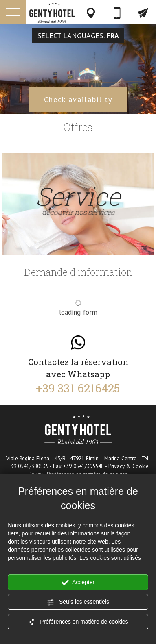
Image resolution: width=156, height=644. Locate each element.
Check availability (78, 99)
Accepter (78, 583)
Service (78, 200)
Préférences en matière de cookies (78, 622)
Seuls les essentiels (78, 602)
